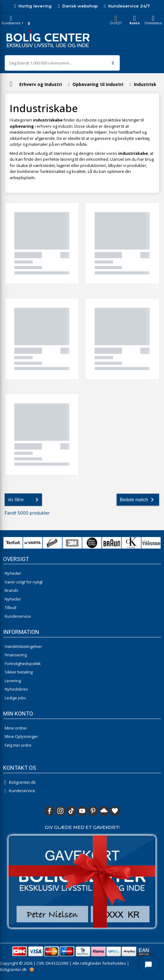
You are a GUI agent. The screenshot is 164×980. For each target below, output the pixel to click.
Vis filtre (24, 500)
